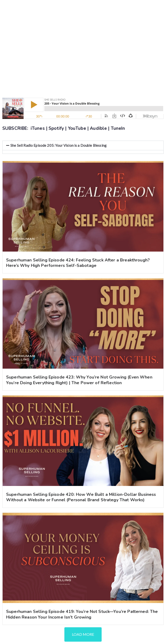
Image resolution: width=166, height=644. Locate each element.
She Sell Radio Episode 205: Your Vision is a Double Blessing (58, 145)
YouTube (77, 128)
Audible (98, 128)
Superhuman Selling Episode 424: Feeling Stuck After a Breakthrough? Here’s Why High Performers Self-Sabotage (78, 263)
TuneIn (118, 128)
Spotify (56, 128)
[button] (83, 145)
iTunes (38, 128)
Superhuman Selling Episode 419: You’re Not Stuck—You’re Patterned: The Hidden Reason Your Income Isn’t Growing (82, 614)
